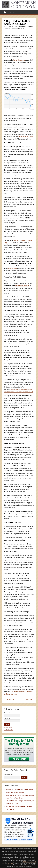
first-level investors (19, 60)
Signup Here (8, 727)
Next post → (30, 699)
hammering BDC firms (26, 137)
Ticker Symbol (8, 774)
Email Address (8, 713)
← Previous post (9, 699)
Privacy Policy (10, 863)
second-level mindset (22, 286)
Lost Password (9, 730)
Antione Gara (13, 268)
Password (7, 718)
